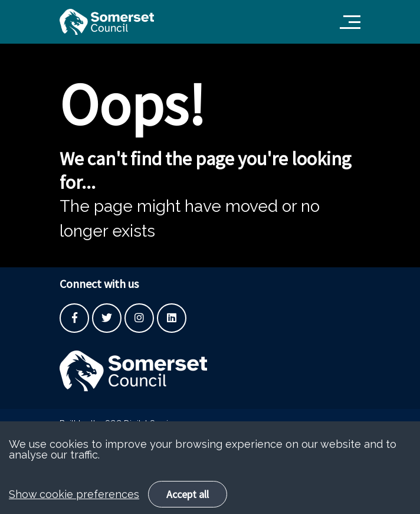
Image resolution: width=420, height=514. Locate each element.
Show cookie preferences (74, 504)
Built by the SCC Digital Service (119, 424)
